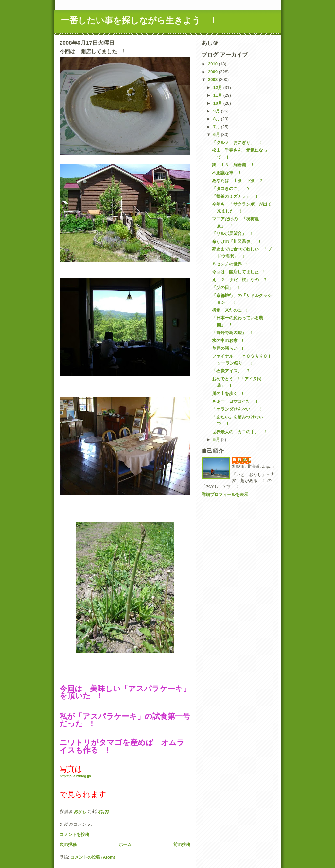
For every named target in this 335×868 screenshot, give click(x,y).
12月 (218, 87)
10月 (218, 103)
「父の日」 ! (225, 288)
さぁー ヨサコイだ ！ (235, 401)
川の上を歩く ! (228, 393)
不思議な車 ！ (227, 173)
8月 (217, 119)
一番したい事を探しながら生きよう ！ (139, 20)
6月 (217, 135)
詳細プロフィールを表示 (225, 494)
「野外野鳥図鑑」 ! (232, 333)
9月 (217, 111)
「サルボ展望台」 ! (232, 234)
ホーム (125, 845)
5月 (217, 440)
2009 (213, 72)
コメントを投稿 (74, 834)
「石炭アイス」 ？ (231, 371)
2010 (213, 64)
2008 (213, 80)
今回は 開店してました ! (238, 272)
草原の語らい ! (228, 348)
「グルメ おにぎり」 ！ (238, 142)
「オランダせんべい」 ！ (238, 409)
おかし (245, 460)
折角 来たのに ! (230, 310)
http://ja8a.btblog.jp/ (75, 776)
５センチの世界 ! (230, 264)
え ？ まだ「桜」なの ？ (240, 280)
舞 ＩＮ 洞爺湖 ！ (233, 165)
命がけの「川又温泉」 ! (236, 241)
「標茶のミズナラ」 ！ (235, 196)
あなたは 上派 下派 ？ (238, 181)
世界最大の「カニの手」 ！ (240, 432)
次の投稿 (68, 845)
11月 (218, 95)
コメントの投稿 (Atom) (93, 857)
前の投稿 (182, 845)
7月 (217, 127)
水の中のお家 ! (228, 340)
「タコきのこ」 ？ (231, 188)
